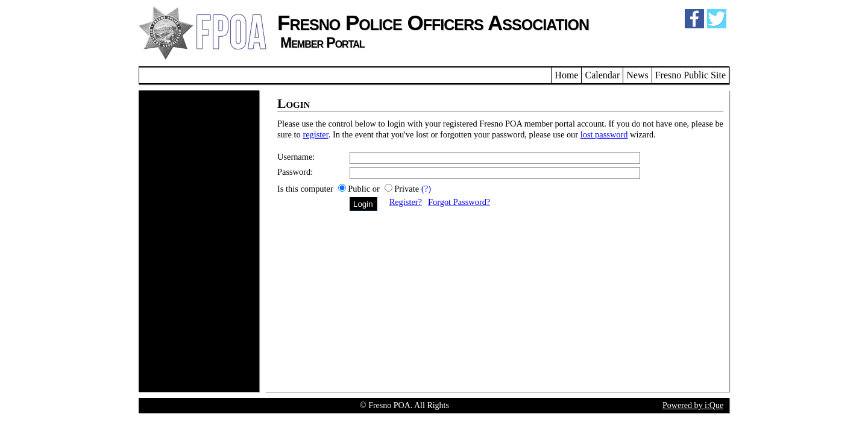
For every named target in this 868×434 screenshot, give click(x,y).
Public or (365, 189)
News (637, 75)
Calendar (602, 75)
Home (566, 75)
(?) (426, 189)
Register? (406, 202)
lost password (604, 134)
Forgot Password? (459, 202)
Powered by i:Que (693, 405)
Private (407, 189)
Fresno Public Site (690, 75)
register (315, 134)
